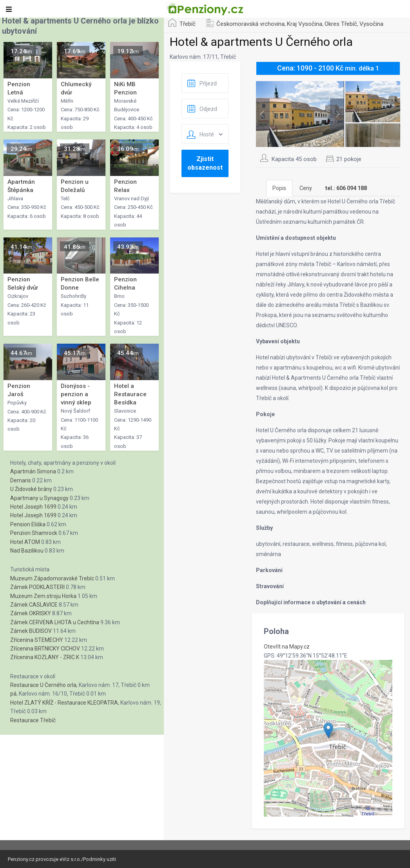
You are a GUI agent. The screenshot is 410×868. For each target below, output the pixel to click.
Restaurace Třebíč (33, 720)
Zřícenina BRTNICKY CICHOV (45, 649)
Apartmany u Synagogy (39, 498)
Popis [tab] (279, 188)
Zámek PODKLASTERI (37, 587)
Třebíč (188, 24)
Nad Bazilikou (27, 551)
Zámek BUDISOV (31, 631)
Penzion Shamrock (34, 533)
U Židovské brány (31, 489)
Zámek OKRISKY (31, 613)
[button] (328, 730)
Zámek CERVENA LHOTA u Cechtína (55, 622)
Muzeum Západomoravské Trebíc (52, 578)
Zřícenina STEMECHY (37, 640)
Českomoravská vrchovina (250, 24)
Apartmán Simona (33, 471)
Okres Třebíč (341, 24)
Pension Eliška (28, 524)
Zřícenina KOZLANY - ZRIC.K (45, 657)
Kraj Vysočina (305, 24)
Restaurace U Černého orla (43, 685)
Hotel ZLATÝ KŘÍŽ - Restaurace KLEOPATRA (64, 703)
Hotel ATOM (25, 542)
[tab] (346, 188)
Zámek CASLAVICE (34, 605)
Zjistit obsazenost (205, 163)
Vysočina (371, 24)
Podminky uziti (100, 859)
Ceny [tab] (306, 188)
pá (13, 694)
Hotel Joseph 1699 (33, 507)
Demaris (21, 480)
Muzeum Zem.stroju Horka (43, 596)
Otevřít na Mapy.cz (287, 647)
